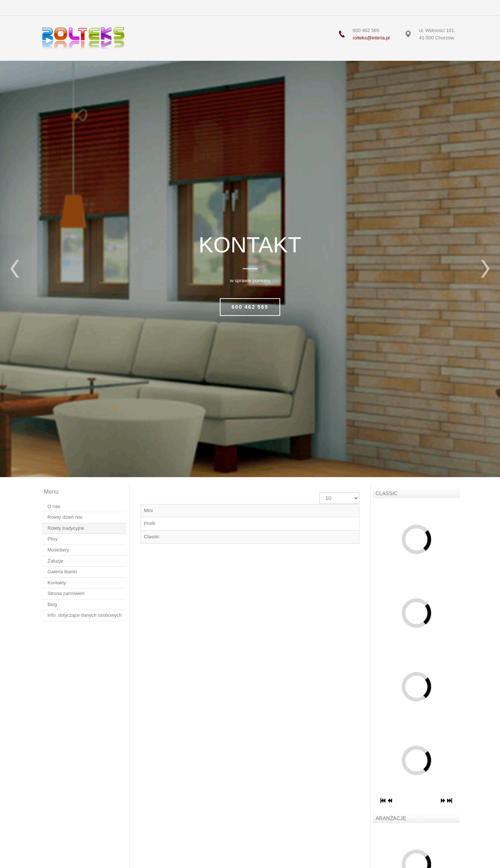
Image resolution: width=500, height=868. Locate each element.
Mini (148, 510)
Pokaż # (319, 492)
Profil (149, 523)
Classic (152, 537)
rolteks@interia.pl (371, 38)
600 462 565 (250, 307)
